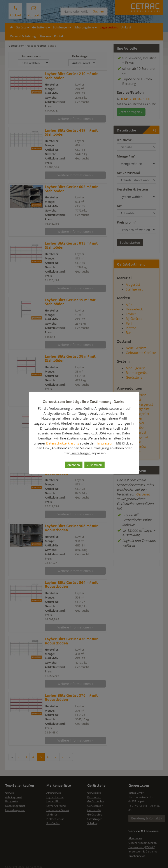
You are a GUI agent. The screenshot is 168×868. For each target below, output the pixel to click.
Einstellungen (80, 453)
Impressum (106, 443)
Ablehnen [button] (74, 465)
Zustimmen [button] (94, 465)
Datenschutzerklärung (63, 443)
